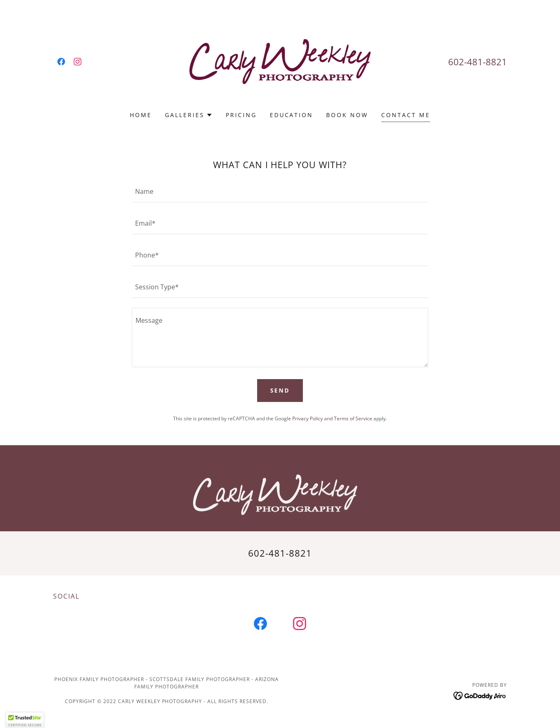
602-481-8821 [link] (478, 62)
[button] (189, 115)
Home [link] (141, 115)
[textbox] (280, 191)
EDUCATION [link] (292, 115)
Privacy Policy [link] (308, 418)
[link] (61, 62)
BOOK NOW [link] (347, 115)
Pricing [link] (241, 115)
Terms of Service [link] (353, 418)
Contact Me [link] (406, 115)
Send (280, 390)
